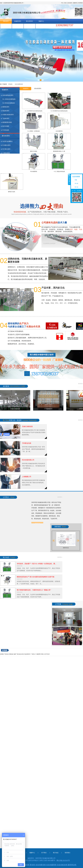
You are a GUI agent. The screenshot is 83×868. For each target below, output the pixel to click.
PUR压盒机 (6, 130)
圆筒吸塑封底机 (7, 122)
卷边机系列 (6, 111)
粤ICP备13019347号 (63, 860)
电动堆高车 (27, 654)
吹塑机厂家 (3, 654)
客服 (76, 180)
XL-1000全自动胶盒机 (9, 99)
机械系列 (5, 90)
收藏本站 (75, 3)
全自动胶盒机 (19, 84)
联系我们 (81, 3)
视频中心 (41, 21)
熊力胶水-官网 (41, 26)
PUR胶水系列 (6, 145)
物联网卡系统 (40, 654)
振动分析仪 (21, 654)
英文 (66, 3)
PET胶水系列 (6, 149)
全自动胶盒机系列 (8, 95)
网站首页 (6, 21)
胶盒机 (10, 84)
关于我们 (6, 26)
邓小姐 (76, 183)
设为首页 (70, 3)
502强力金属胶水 (7, 141)
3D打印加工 (47, 654)
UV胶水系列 (6, 153)
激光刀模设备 (10, 654)
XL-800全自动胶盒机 (9, 103)
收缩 (69, 179)
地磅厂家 (16, 654)
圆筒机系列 (6, 107)
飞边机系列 (6, 118)
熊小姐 (76, 187)
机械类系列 (18, 21)
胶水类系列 (29, 21)
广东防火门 (33, 654)
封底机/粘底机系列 (8, 115)
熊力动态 (18, 26)
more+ (81, 384)
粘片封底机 (6, 126)
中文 (62, 3)
